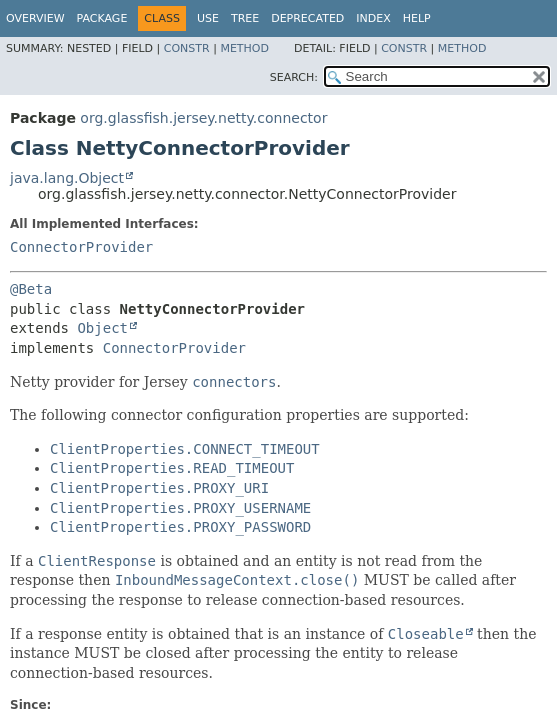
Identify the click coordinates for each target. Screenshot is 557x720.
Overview (35, 18)
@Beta (31, 289)
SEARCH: (294, 77)
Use (208, 18)
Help (417, 18)
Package (102, 18)
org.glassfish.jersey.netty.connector (203, 118)
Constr (187, 48)
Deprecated (307, 18)
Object (102, 328)
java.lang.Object (67, 178)
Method (244, 48)
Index (373, 18)
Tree (245, 18)
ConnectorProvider (81, 247)
